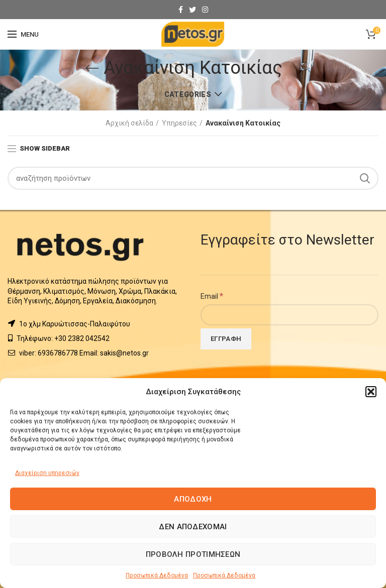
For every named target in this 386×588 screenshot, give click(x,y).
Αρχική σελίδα (129, 123)
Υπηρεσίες (179, 123)
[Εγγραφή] (226, 339)
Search (365, 178)
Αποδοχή (193, 499)
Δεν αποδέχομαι (193, 527)
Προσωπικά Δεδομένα (157, 575)
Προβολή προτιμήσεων (193, 554)
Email (212, 296)
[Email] (289, 315)
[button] (371, 392)
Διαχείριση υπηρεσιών (47, 473)
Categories (188, 94)
